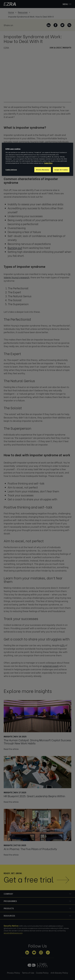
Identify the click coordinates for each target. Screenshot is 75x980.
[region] (37, 159)
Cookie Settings (11, 169)
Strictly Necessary (43, 170)
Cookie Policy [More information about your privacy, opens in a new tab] (48, 163)
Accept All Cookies (61, 170)
